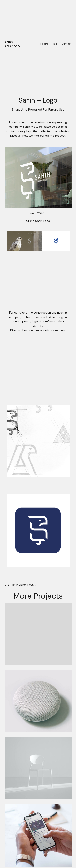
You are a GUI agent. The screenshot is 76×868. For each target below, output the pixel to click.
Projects (44, 44)
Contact (67, 44)
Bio (55, 44)
